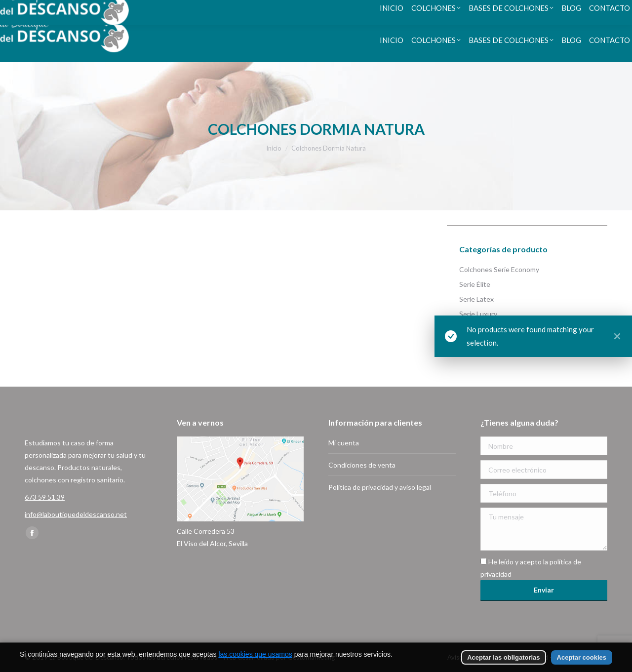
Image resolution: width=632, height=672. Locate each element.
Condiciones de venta (362, 465)
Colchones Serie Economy (499, 269)
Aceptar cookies (582, 657)
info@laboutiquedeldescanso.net (76, 514)
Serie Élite (475, 284)
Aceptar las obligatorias (503, 657)
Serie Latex (476, 299)
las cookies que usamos (255, 654)
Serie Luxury (478, 314)
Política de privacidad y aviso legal (380, 487)
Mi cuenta (344, 443)
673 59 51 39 (57, 9)
